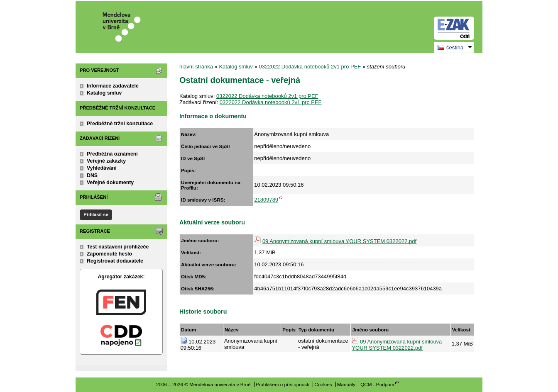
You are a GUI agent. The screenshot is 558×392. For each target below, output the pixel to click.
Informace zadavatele (113, 86)
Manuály (346, 384)
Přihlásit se (96, 214)
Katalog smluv (104, 93)
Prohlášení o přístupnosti (283, 384)
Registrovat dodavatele (115, 261)
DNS (92, 175)
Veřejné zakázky (106, 161)
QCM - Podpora (377, 384)
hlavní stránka (196, 67)
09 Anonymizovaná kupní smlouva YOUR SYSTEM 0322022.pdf (339, 241)
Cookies (323, 384)
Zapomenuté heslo (109, 254)
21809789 (266, 200)
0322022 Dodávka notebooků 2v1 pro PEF (310, 67)
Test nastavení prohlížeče (118, 247)
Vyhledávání (102, 168)
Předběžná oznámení (112, 154)
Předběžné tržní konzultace (120, 124)
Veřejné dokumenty (110, 183)
